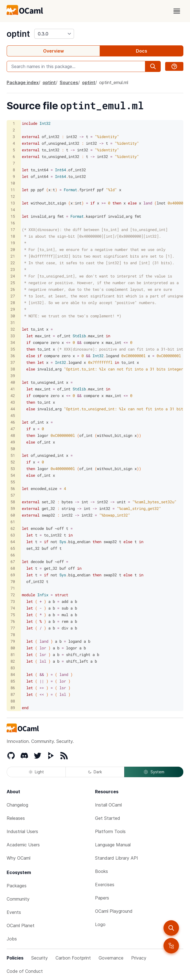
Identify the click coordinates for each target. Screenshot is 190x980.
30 (13, 316)
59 (13, 508)
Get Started (108, 818)
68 (13, 568)
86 (13, 688)
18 (13, 236)
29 (13, 309)
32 (13, 329)
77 (13, 628)
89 (13, 708)
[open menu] (177, 11)
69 (13, 575)
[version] (54, 34)
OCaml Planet (21, 925)
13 (13, 203)
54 (13, 475)
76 (13, 621)
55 (13, 482)
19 (13, 243)
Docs (142, 51)
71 (13, 588)
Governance (111, 958)
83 (13, 668)
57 (13, 495)
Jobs (12, 939)
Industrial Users (22, 831)
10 (13, 183)
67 (13, 562)
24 (13, 276)
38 (13, 369)
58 (13, 502)
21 (13, 256)
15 (13, 216)
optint (18, 34)
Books (101, 871)
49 (13, 442)
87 (13, 694)
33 (13, 336)
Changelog (17, 805)
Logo (100, 924)
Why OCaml (19, 858)
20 (13, 249)
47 (13, 429)
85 (13, 681)
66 (13, 555)
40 (13, 382)
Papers (102, 898)
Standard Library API (117, 858)
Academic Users (23, 845)
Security (39, 958)
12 (13, 196)
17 (13, 230)
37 (13, 362)
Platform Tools (110, 831)
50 (13, 449)
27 (13, 296)
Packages (17, 886)
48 (13, 435)
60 (13, 515)
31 (13, 322)
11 (13, 190)
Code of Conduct (25, 971)
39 (13, 376)
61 (13, 522)
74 (13, 608)
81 (13, 654)
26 (13, 289)
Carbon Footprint (73, 958)
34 (13, 342)
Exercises (105, 885)
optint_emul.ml (114, 82)
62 (13, 528)
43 (13, 402)
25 (13, 283)
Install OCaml (108, 805)
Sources (69, 82)
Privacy (139, 958)
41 (13, 389)
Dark (95, 772)
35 (13, 349)
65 (13, 548)
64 (13, 542)
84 (13, 674)
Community (18, 899)
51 (13, 455)
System (154, 772)
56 (13, 488)
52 (13, 462)
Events (14, 912)
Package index (23, 82)
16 (13, 223)
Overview (53, 51)
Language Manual (113, 845)
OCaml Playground (114, 911)
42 (13, 396)
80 (13, 648)
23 (13, 269)
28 (13, 303)
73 (13, 601)
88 (13, 701)
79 (13, 641)
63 (13, 535)
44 (13, 409)
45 (13, 415)
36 (13, 356)
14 (13, 210)
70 (13, 581)
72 (13, 595)
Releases (16, 818)
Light (36, 772)
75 (13, 615)
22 (13, 263)
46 (13, 422)
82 (13, 661)
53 (13, 469)
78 (13, 635)
